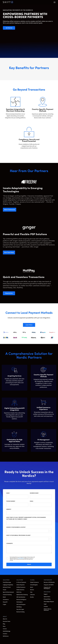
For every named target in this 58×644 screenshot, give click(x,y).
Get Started (10, 28)
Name (8, 493)
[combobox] (8, 531)
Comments (10, 544)
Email (32, 501)
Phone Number (11, 501)
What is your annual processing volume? (18, 535)
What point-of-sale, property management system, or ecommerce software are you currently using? (26, 518)
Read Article (10, 294)
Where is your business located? (16, 527)
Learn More (30, 326)
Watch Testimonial (10, 210)
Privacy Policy (21, 558)
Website (9, 509)
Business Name (35, 493)
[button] (55, 2)
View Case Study (10, 253)
